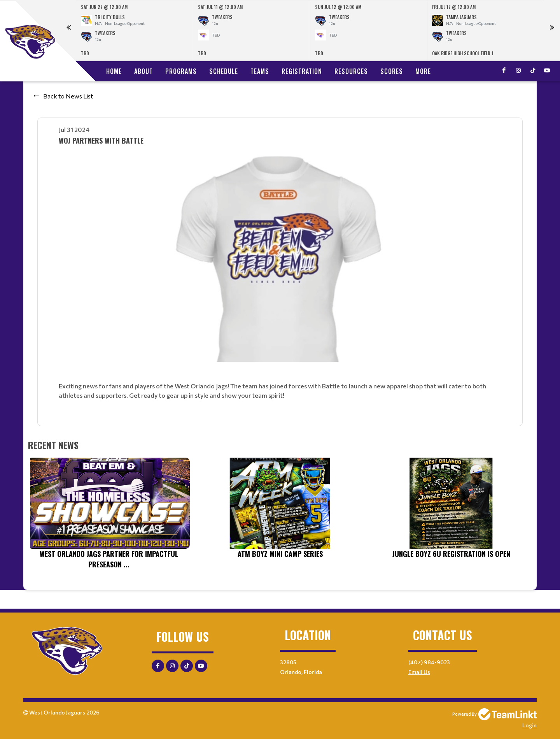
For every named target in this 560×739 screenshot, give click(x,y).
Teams (260, 71)
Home (114, 71)
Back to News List (68, 96)
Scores (392, 71)
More (423, 71)
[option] (135, 31)
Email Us (419, 672)
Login (529, 725)
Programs (181, 71)
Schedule (224, 71)
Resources (351, 71)
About (143, 71)
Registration (302, 71)
